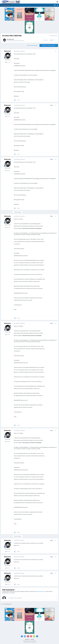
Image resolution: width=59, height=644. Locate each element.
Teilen (46, 40)
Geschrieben (19, 51)
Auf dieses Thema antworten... (15, 598)
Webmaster (11, 39)
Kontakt (32, 639)
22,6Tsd (8, 62)
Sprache (27, 639)
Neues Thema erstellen (32, 45)
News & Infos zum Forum (19, 41)
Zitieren (19, 100)
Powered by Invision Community (30, 642)
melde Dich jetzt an (40, 591)
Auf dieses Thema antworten (49, 45)
